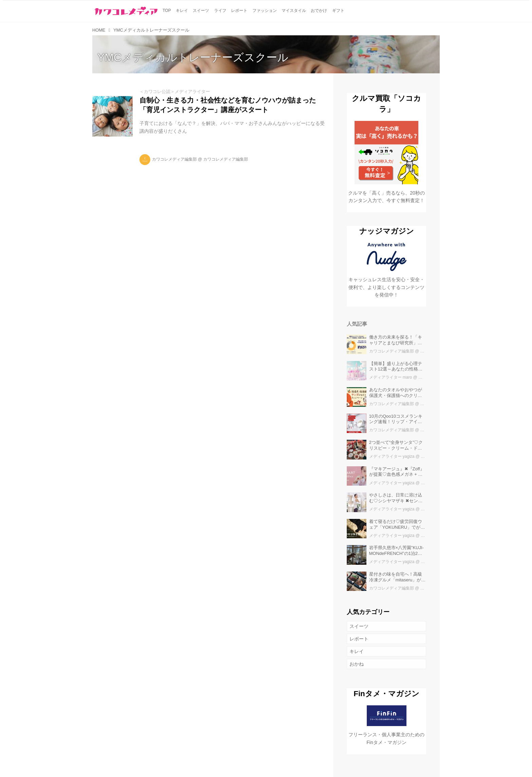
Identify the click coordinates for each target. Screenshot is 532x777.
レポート (359, 639)
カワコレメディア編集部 (174, 159)
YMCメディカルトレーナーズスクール (193, 57)
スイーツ (359, 626)
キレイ (357, 651)
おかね (357, 664)
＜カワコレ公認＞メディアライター (175, 92)
